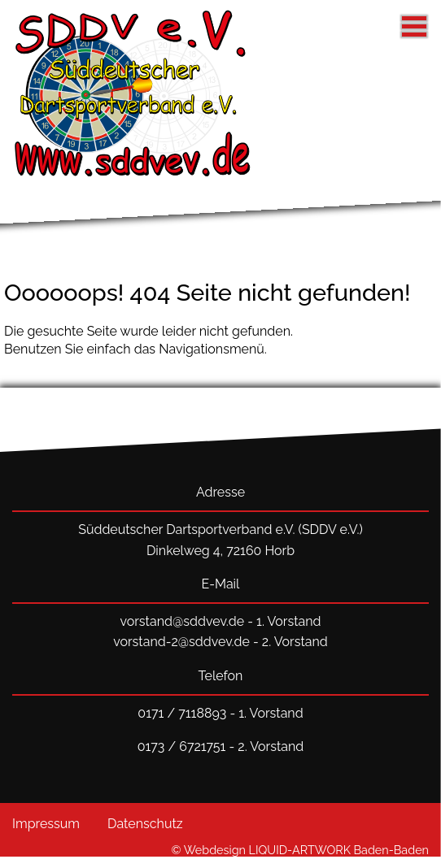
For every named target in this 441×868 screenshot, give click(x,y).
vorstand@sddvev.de (182, 621)
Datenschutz (145, 824)
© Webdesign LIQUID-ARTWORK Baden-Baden (300, 850)
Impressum (46, 824)
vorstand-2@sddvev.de (181, 642)
